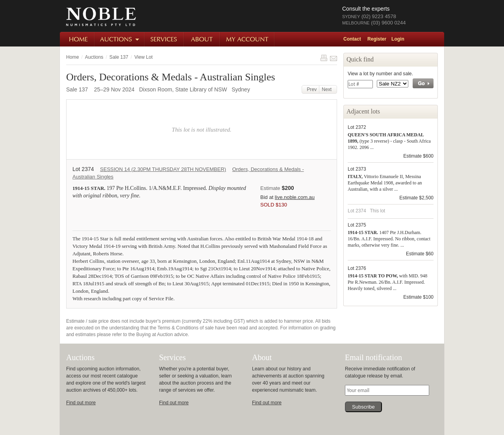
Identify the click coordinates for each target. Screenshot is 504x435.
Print (324, 58)
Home (77, 39)
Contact (352, 39)
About (202, 39)
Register (377, 39)
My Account (247, 39)
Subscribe (363, 407)
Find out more (81, 403)
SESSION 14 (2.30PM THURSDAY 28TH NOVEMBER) (163, 169)
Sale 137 (119, 57)
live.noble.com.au (295, 197)
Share (334, 58)
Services (165, 39)
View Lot (143, 57)
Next (328, 89)
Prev (311, 89)
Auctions (120, 39)
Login (398, 39)
